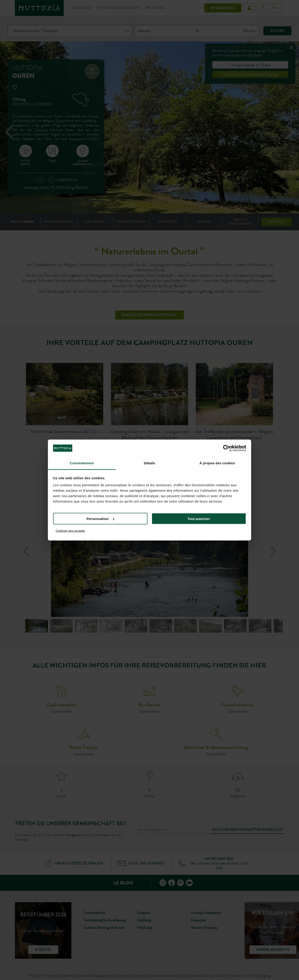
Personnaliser (100, 519)
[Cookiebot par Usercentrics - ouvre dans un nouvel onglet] (226, 448)
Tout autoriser (199, 519)
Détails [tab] (149, 463)
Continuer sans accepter (70, 531)
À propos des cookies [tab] (217, 463)
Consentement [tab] (82, 463)
